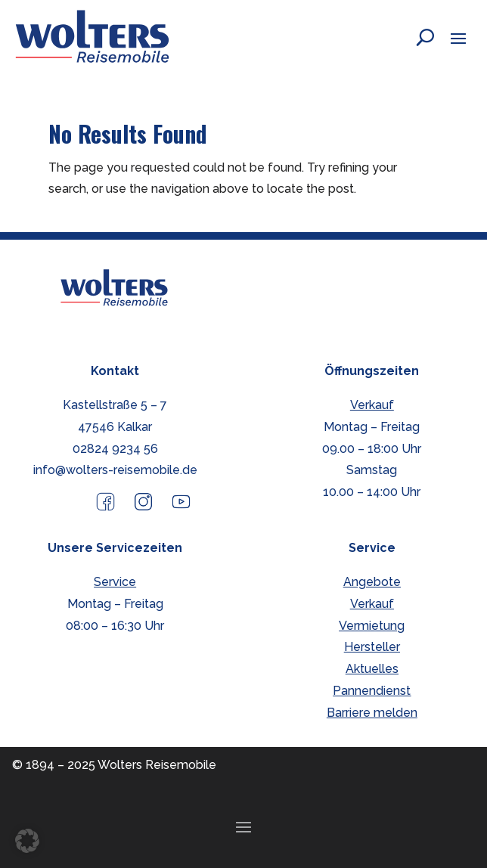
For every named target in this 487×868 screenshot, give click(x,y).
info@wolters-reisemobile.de (115, 470)
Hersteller (372, 647)
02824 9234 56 (115, 449)
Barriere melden (372, 713)
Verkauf (372, 405)
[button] (458, 38)
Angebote (372, 582)
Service (115, 582)
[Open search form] (414, 37)
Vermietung (372, 626)
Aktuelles (372, 669)
